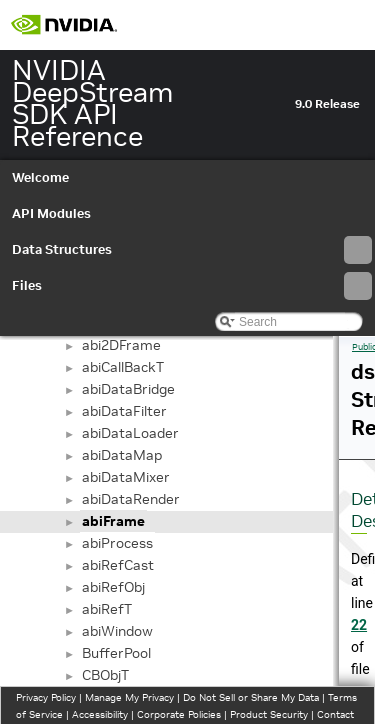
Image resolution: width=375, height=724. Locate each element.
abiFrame (113, 521)
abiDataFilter (124, 411)
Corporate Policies (179, 714)
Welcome (40, 177)
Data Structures (192, 250)
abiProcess (117, 543)
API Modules (51, 213)
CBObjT (105, 675)
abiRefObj (113, 587)
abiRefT (107, 609)
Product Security (269, 714)
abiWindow (117, 631)
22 (359, 625)
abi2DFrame (121, 345)
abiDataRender (131, 499)
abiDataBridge (128, 389)
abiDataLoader (130, 433)
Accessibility (100, 714)
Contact (335, 714)
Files (192, 286)
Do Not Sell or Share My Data (251, 697)
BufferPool (116, 653)
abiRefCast (118, 565)
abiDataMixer (126, 477)
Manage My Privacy (129, 697)
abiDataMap (122, 455)
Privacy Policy (46, 697)
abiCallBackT (123, 367)
